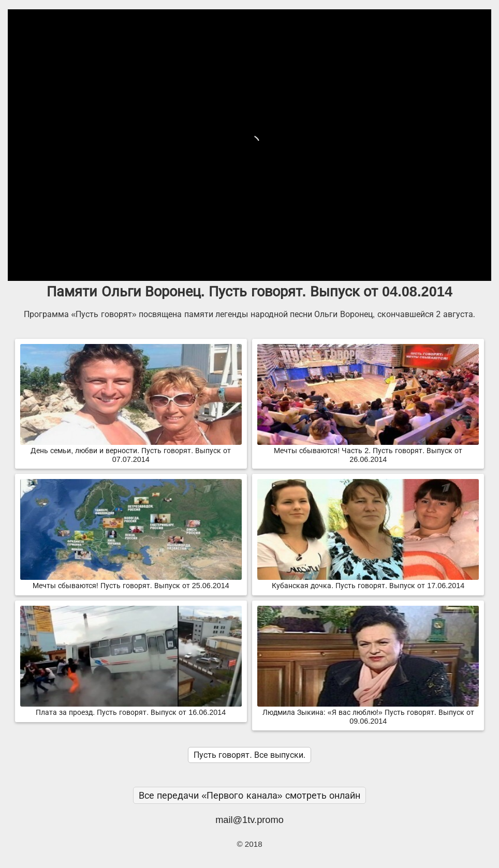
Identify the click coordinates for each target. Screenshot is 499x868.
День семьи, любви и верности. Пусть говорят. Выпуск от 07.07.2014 (131, 451)
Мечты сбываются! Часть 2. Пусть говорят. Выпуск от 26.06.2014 (368, 451)
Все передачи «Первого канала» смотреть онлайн (250, 795)
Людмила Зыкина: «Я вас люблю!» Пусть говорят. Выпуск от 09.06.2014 (368, 713)
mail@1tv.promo (250, 820)
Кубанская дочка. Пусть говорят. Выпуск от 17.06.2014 (368, 581)
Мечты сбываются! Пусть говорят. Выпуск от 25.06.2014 (131, 581)
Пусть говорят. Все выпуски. (250, 755)
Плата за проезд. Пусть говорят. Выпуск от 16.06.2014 (131, 708)
